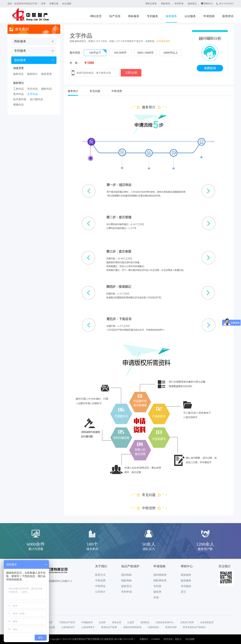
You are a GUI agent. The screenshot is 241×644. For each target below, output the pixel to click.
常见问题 (95, 91)
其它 (183, 592)
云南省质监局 (207, 622)
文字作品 (33, 94)
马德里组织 (153, 627)
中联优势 (117, 91)
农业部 (102, 622)
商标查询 (165, 4)
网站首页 (96, 16)
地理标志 (145, 622)
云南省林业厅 (68, 627)
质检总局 (117, 622)
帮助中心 (208, 4)
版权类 (157, 592)
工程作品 (18, 89)
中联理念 (100, 586)
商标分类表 (151, 4)
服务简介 (73, 91)
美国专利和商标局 (132, 627)
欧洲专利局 (171, 627)
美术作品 (18, 94)
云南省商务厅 (88, 627)
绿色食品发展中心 (165, 622)
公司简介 (100, 592)
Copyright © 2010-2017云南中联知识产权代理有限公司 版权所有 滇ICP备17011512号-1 (93, 639)
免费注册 (54, 4)
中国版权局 (87, 622)
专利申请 (179, 4)
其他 (156, 597)
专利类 (157, 586)
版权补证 (18, 74)
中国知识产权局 (67, 622)
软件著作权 (20, 99)
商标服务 (134, 16)
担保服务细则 (163, 41)
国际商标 (127, 581)
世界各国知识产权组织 (194, 627)
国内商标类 (160, 575)
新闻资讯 (228, 16)
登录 (43, 4)
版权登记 (192, 4)
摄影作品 (47, 89)
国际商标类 (160, 581)
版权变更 (47, 74)
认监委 (131, 622)
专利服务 (153, 16)
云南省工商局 (187, 622)
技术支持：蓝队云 (173, 639)
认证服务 (190, 16)
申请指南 (209, 16)
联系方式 (100, 575)
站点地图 (67, 4)
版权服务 (171, 16)
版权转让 (33, 74)
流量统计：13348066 (150, 639)
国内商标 (127, 575)
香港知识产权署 (109, 627)
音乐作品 (33, 89)
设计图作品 (37, 99)
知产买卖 (115, 16)
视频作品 (18, 105)
